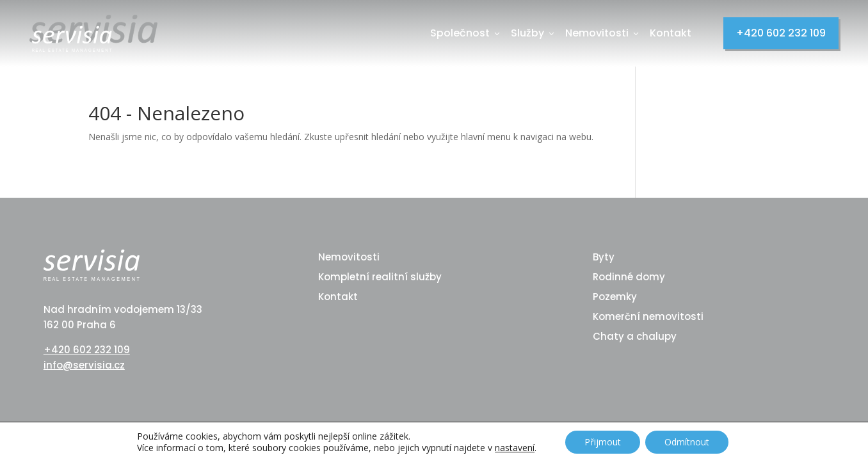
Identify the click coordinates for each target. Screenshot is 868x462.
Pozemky (615, 297)
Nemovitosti (603, 33)
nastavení (515, 448)
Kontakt (671, 33)
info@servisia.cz (84, 365)
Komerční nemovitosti (648, 316)
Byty (604, 257)
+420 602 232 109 (781, 33)
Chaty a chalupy (635, 336)
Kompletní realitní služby (380, 277)
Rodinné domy (629, 277)
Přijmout (603, 442)
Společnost (466, 33)
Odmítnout (687, 442)
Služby (534, 33)
